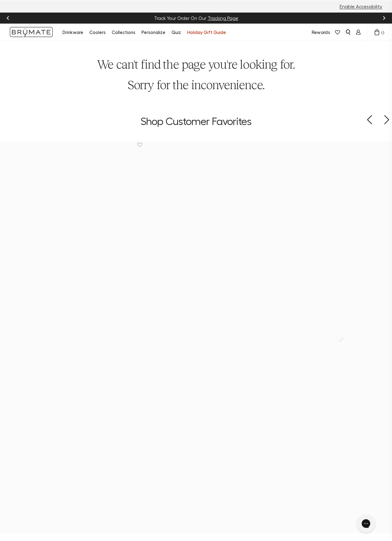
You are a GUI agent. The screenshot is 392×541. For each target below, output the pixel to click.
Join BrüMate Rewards (191, 419)
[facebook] (28, 407)
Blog (182, 407)
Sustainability (192, 398)
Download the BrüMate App (112, 465)
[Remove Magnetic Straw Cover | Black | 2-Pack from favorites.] (239, 145)
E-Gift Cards (110, 453)
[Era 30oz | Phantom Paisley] (296, 188)
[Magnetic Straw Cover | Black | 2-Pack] (196, 188)
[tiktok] (39, 407)
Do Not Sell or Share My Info (188, 524)
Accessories (109, 434)
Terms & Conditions (132, 524)
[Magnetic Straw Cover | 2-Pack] (97, 188)
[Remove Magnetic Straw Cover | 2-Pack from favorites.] (140, 145)
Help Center (150, 398)
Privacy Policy (92, 524)
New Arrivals (110, 388)
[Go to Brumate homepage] (31, 32)
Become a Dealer (188, 459)
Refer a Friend (192, 431)
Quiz (176, 32)
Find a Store (150, 425)
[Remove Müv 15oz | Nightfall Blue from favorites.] (40, 145)
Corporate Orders (188, 474)
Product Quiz (151, 388)
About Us (187, 388)
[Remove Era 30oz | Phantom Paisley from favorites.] (339, 145)
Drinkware (73, 32)
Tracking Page (223, 18)
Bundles (105, 416)
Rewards (321, 32)
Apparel (105, 444)
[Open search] (348, 32)
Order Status (151, 407)
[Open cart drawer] (377, 32)
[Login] (358, 32)
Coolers (98, 32)
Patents (186, 496)
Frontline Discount (146, 447)
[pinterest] (51, 407)
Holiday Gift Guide (207, 32)
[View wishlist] (337, 32)
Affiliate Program (186, 444)
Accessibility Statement (249, 524)
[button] (369, 120)
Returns (145, 416)
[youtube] (62, 407)
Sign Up (334, 427)
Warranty (147, 434)
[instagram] (16, 407)
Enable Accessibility (361, 6)
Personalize (153, 32)
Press (182, 486)
